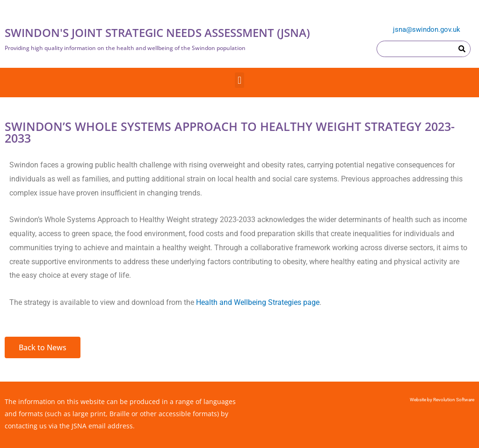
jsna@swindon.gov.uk (427, 29)
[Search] (462, 49)
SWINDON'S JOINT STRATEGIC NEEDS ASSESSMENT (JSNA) (157, 33)
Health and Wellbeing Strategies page (258, 302)
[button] (239, 80)
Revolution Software (453, 400)
